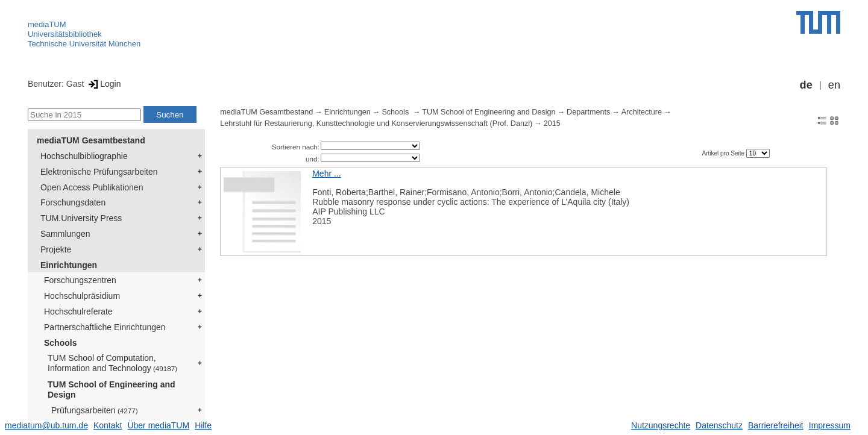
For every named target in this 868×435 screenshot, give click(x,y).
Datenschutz (719, 425)
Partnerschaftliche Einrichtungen (105, 327)
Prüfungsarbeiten (95, 410)
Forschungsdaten (73, 202)
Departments (588, 112)
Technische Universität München (84, 44)
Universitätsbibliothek (65, 34)
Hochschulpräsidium (82, 296)
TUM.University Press (81, 218)
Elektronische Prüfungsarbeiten (99, 172)
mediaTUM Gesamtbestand (91, 140)
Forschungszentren (80, 280)
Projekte (56, 249)
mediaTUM (47, 24)
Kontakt (108, 425)
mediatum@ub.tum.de (46, 425)
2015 (552, 124)
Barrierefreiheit (776, 425)
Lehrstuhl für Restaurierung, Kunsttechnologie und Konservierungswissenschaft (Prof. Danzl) (376, 124)
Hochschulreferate (78, 311)
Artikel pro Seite (724, 153)
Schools (60, 343)
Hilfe (203, 425)
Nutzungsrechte (661, 425)
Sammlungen (65, 234)
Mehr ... (326, 174)
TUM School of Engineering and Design (112, 390)
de (806, 85)
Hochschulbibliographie (84, 156)
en (834, 85)
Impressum (830, 425)
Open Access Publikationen (92, 187)
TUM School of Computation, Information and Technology (112, 363)
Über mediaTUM (158, 425)
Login (103, 84)
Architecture (642, 112)
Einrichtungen (69, 265)
